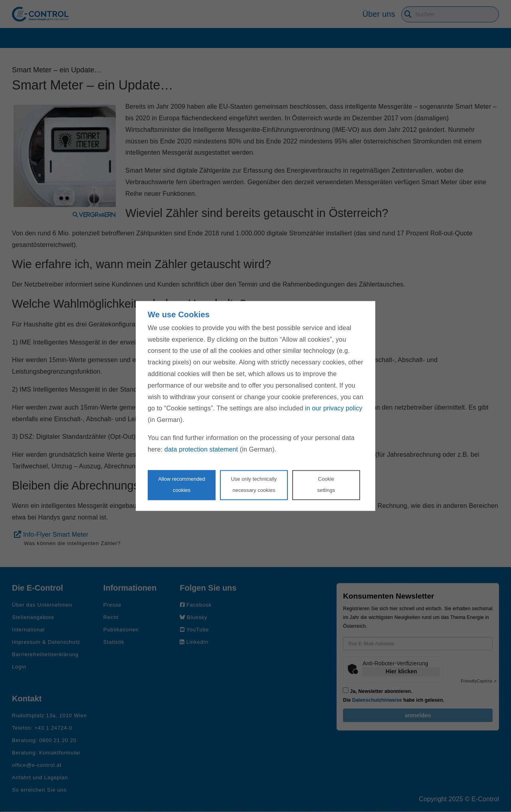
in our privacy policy (334, 409)
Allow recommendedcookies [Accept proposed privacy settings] (182, 485)
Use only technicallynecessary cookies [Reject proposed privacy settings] (254, 485)
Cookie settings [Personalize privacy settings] (326, 485)
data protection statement (201, 449)
